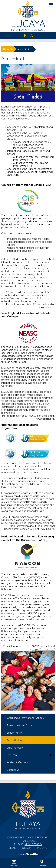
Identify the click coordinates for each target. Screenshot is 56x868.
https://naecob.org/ (43, 649)
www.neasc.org (45, 419)
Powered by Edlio (28, 854)
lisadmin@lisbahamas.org (28, 848)
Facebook (25, 36)
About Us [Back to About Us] (8, 49)
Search (31, 36)
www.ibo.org (47, 529)
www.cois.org (46, 307)
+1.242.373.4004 (34, 844)
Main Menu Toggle (51, 5)
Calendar (14, 863)
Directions (42, 863)
